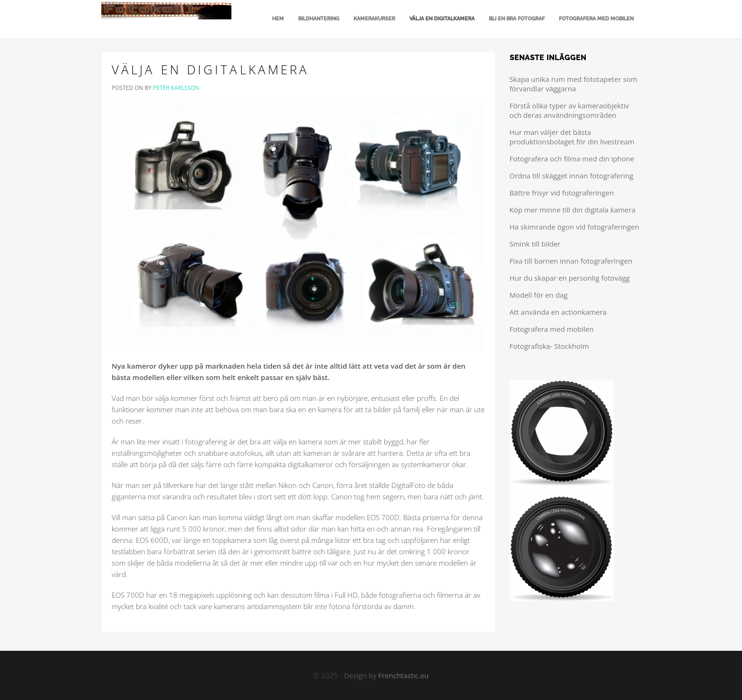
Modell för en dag (539, 295)
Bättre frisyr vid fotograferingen (562, 193)
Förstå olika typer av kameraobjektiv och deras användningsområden (569, 110)
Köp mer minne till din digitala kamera (573, 210)
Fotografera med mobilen (596, 19)
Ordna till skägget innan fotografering (572, 176)
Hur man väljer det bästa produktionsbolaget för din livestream (572, 137)
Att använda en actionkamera (558, 312)
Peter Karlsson (176, 88)
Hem (277, 19)
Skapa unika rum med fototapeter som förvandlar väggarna (574, 84)
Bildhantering (319, 19)
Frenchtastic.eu (403, 675)
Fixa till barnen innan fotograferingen (571, 261)
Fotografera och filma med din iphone (572, 159)
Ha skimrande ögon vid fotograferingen (574, 227)
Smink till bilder (535, 244)
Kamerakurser (374, 19)
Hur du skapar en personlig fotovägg (570, 278)
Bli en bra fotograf (517, 19)
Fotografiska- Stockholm (549, 346)
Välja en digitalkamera (442, 19)
